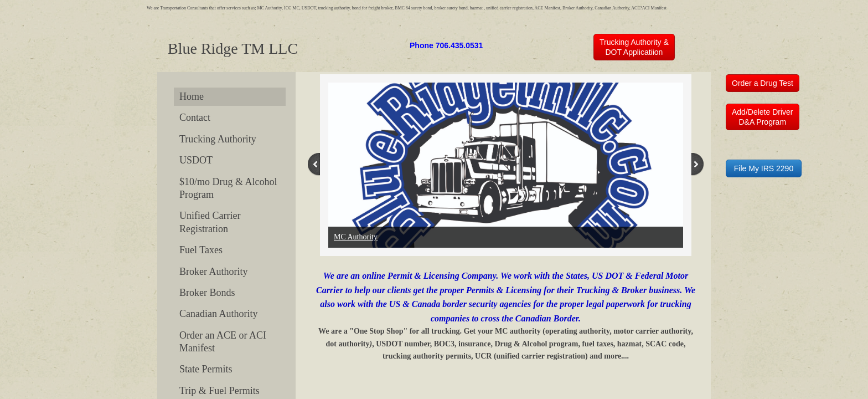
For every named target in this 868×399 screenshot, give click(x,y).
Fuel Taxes (201, 250)
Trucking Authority (218, 139)
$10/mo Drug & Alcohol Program (228, 188)
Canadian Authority (218, 314)
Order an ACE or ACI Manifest (223, 342)
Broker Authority (214, 272)
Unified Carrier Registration (210, 222)
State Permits (206, 369)
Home (192, 96)
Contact (195, 117)
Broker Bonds (207, 293)
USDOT (196, 160)
